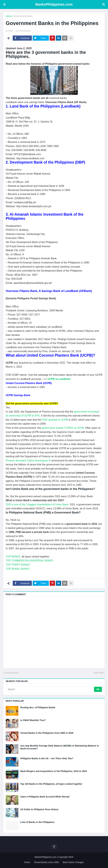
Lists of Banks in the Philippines (37, 822)
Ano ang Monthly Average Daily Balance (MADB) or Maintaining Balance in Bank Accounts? (60, 747)
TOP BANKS (13, 557)
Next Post (98, 673)
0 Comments (24, 31)
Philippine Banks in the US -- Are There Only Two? (47, 758)
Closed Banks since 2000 (46, 862)
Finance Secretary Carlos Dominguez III (28, 461)
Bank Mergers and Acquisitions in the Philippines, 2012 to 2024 (54, 771)
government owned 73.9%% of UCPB (63, 428)
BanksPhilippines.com (54, 4)
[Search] (50, 689)
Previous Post (12, 673)
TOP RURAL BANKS (18, 569)
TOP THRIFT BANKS (18, 565)
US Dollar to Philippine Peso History (39, 809)
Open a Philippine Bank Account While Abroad (45, 797)
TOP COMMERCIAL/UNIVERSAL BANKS (29, 561)
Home (9, 16)
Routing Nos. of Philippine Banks (38, 707)
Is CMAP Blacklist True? (33, 720)
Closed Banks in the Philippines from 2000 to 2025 (47, 733)
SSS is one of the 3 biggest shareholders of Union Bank (37, 504)
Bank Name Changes (73, 862)
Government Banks (23, 16)
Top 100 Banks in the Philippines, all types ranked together (51, 784)
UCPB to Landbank (59, 379)
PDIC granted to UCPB (55, 420)
